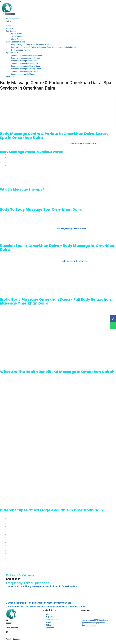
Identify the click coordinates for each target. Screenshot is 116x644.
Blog (48, 625)
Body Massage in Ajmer (20, 50)
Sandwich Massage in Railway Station (26, 69)
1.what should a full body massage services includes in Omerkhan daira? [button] (42, 586)
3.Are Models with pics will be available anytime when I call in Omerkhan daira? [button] (46, 607)
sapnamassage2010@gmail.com (95, 620)
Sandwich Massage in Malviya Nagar (26, 66)
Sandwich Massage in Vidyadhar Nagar (26, 55)
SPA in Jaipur (16, 36)
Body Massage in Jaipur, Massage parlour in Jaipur (31, 45)
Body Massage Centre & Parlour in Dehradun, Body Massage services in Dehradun (43, 47)
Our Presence (52, 620)
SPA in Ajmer (16, 34)
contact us (10, 77)
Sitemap (50, 628)
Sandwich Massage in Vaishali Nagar (26, 58)
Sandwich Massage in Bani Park (24, 61)
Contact (50, 622)
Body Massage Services (16, 42)
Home (9, 26)
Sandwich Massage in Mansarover (25, 63)
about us (10, 28)
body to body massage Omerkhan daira (70, 229)
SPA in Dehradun (18, 39)
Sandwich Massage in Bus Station (24, 71)
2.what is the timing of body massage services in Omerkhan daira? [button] (39, 603)
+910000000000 (13, 19)
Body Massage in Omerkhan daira (84, 144)
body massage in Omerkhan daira (75, 261)
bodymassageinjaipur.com (93, 623)
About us (50, 617)
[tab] (58, 587)
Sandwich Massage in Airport (23, 74)
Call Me (9, 21)
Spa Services (12, 31)
